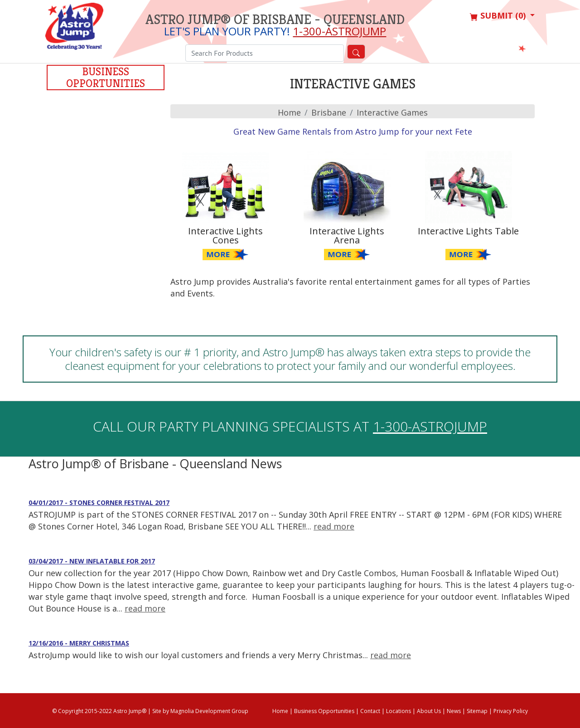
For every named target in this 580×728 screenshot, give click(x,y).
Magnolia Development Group (209, 711)
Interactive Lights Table (468, 231)
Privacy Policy (511, 711)
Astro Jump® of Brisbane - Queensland (275, 19)
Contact (370, 711)
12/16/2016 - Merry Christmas (79, 643)
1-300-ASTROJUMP (339, 31)
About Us (429, 711)
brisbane (329, 112)
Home (289, 112)
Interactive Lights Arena (347, 235)
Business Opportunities (106, 78)
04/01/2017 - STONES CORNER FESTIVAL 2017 (99, 502)
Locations (399, 711)
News (454, 711)
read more (334, 526)
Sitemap (477, 711)
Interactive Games (392, 112)
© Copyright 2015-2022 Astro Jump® (99, 711)
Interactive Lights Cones (225, 235)
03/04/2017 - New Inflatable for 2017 (92, 561)
